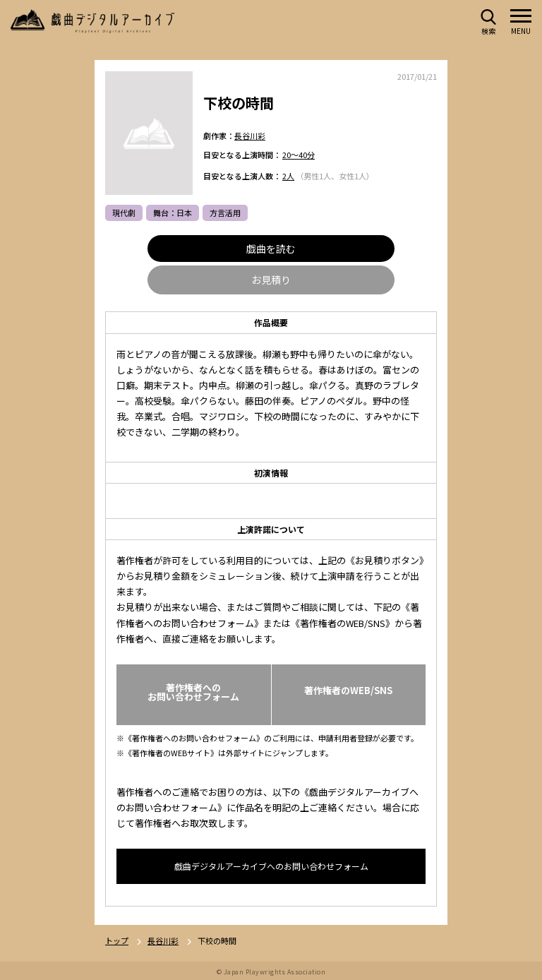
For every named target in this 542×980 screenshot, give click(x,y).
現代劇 (124, 213)
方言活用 (225, 213)
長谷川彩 (250, 136)
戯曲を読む (271, 249)
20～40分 (299, 155)
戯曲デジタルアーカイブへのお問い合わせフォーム (271, 867)
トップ (117, 942)
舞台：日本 (173, 213)
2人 (288, 177)
